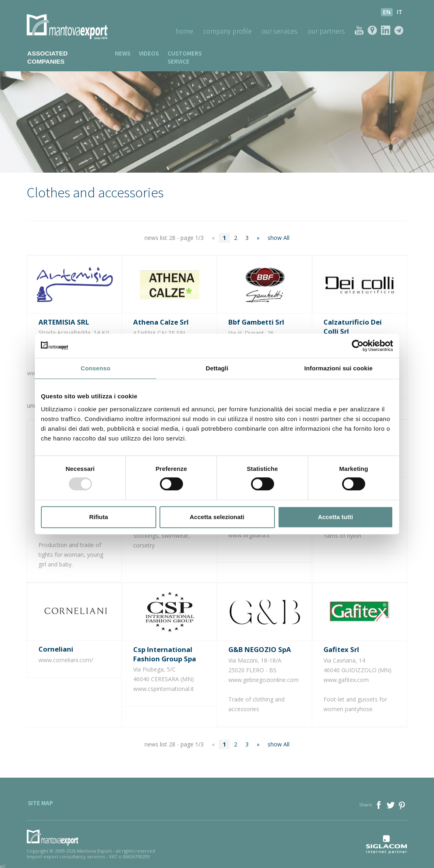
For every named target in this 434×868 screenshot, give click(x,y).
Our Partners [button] (325, 31)
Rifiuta (99, 517)
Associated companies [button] (60, 53)
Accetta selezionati (217, 517)
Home (181, 31)
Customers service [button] (188, 53)
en (387, 12)
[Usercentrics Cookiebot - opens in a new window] (358, 346)
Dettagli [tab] (217, 368)
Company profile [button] (224, 31)
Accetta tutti (335, 517)
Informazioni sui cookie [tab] (339, 368)
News (111, 53)
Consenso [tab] (95, 368)
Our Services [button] (278, 31)
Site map (39, 796)
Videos (139, 53)
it (400, 12)
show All (279, 230)
